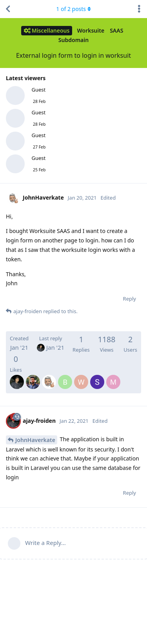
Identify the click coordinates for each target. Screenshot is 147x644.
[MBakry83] (113, 376)
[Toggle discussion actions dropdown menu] (139, 9)
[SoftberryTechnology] (97, 376)
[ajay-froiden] (17, 376)
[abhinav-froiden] (33, 376)
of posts (73, 9)
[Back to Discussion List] (8, 9)
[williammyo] (81, 376)
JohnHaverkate (35, 440)
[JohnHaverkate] (49, 376)
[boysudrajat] (65, 376)
